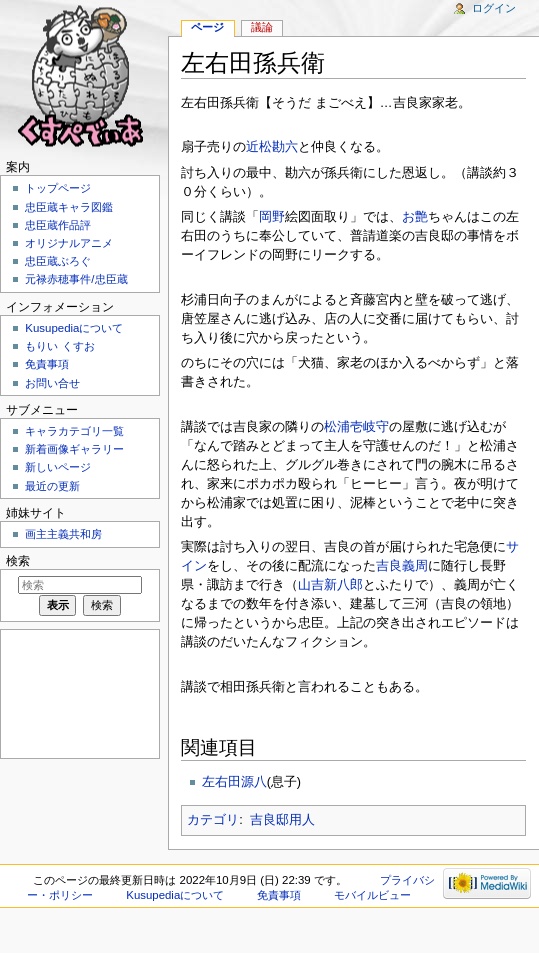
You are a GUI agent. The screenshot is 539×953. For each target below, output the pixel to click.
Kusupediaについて (74, 328)
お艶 (415, 217)
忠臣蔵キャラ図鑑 (69, 207)
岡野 (272, 217)
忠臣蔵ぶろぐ (58, 261)
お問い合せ (52, 383)
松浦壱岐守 (356, 427)
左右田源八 (234, 782)
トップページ (58, 188)
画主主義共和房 (63, 534)
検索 (18, 561)
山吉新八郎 (330, 585)
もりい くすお (59, 346)
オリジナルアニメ (69, 243)
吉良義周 (402, 566)
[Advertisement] (78, 692)
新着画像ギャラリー (74, 449)
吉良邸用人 (282, 820)
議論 (262, 27)
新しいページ (58, 467)
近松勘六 (272, 147)
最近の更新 (52, 486)
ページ (207, 27)
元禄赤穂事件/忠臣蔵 (76, 279)
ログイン (494, 8)
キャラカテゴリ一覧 (74, 431)
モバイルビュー (372, 895)
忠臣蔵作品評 (58, 225)
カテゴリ (213, 820)
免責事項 (47, 364)
